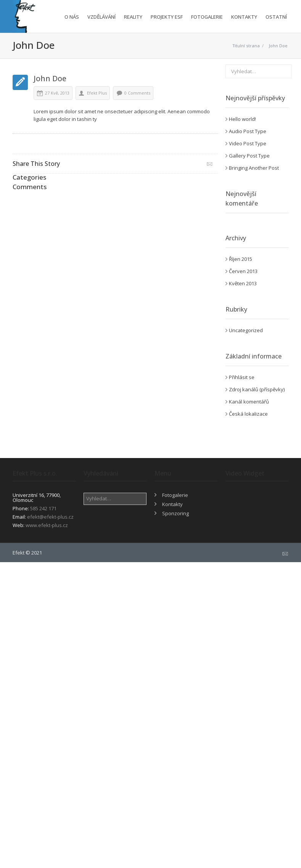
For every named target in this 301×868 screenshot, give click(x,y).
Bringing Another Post (254, 168)
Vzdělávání (101, 17)
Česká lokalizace (248, 414)
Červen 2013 (243, 271)
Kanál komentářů (249, 402)
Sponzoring (175, 513)
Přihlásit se (242, 377)
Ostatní (276, 17)
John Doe (278, 46)
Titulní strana (246, 46)
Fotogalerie (207, 17)
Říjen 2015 (241, 259)
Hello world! (242, 119)
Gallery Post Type (249, 156)
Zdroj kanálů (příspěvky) (257, 389)
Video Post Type (248, 143)
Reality (133, 17)
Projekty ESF (167, 17)
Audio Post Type (248, 131)
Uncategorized (246, 330)
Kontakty (244, 17)
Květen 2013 (243, 283)
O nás (72, 17)
